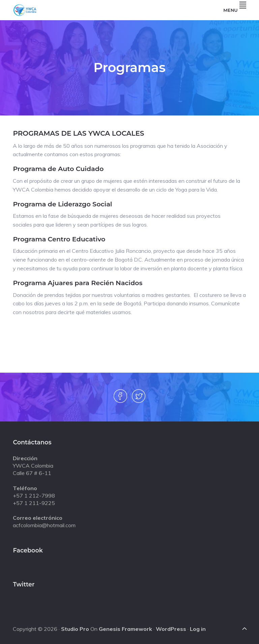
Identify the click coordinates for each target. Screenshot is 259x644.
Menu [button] (235, 10)
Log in (198, 629)
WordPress (171, 629)
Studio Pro (75, 629)
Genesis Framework (125, 629)
